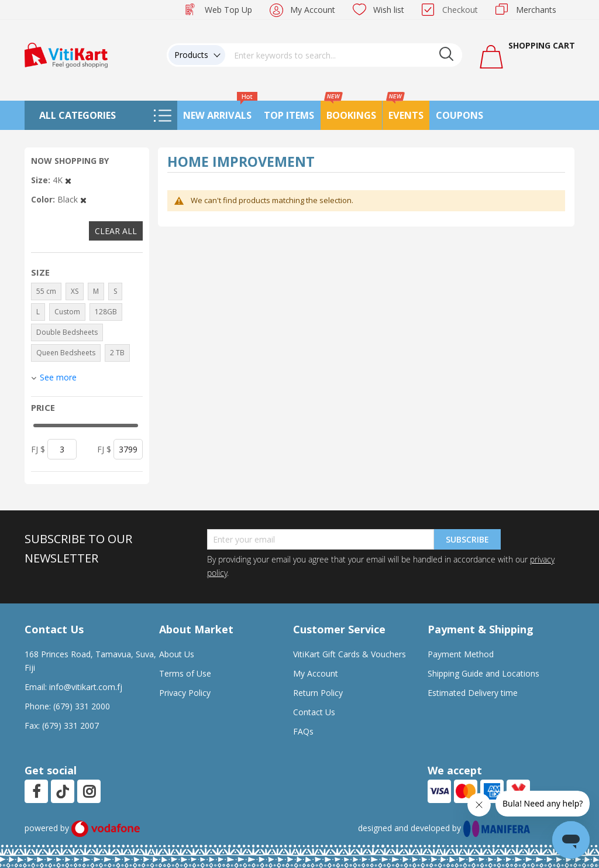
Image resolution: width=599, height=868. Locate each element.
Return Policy (318, 693)
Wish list (389, 10)
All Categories (78, 115)
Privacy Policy (185, 693)
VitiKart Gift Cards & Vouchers (350, 654)
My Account (313, 10)
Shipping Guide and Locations (483, 673)
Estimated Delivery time (473, 693)
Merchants (536, 10)
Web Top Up (228, 10)
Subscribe (467, 539)
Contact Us (314, 712)
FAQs (303, 731)
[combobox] (344, 55)
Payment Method (461, 654)
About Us (177, 654)
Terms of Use (185, 673)
